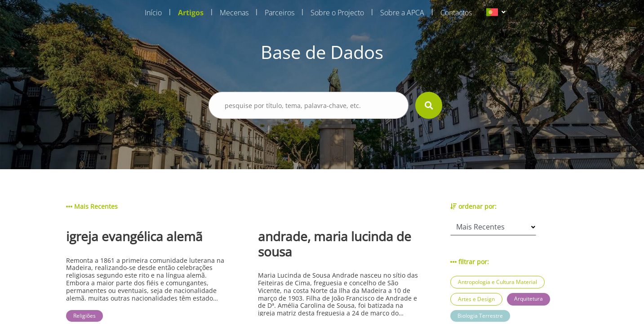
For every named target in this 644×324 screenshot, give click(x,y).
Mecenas (234, 13)
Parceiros (280, 13)
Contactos (456, 13)
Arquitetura (529, 299)
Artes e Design (476, 299)
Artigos (191, 13)
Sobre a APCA (402, 13)
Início (153, 13)
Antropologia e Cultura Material (497, 282)
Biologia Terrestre (480, 316)
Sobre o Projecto (337, 13)
